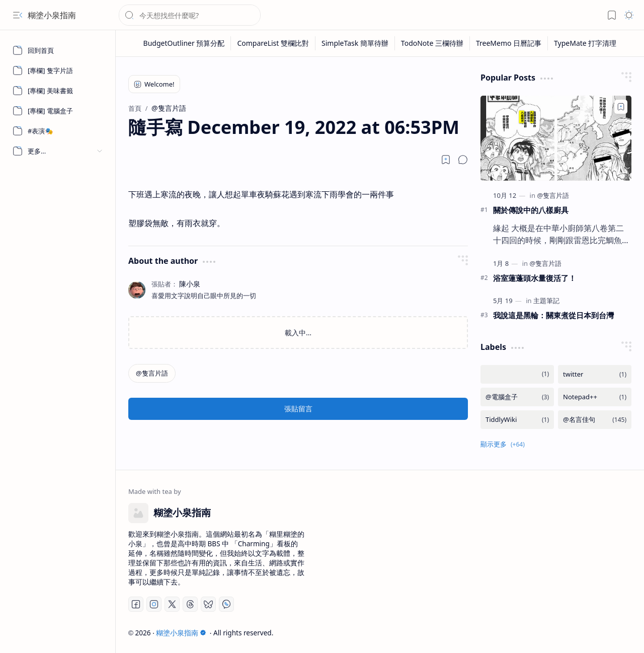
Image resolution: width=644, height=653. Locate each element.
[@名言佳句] (595, 420)
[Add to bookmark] (621, 107)
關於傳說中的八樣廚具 (531, 210)
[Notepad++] (595, 397)
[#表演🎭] (58, 131)
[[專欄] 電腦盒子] (58, 111)
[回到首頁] (58, 50)
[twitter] (595, 374)
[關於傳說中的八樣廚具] (556, 138)
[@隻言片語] (152, 373)
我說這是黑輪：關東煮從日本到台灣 (553, 315)
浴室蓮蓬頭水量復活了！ (535, 278)
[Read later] (446, 160)
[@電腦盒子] (517, 397)
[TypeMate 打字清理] (585, 43)
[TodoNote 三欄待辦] (432, 43)
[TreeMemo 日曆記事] (509, 43)
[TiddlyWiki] (517, 420)
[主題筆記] (546, 301)
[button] (18, 15)
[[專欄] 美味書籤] (58, 91)
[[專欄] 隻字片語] (58, 70)
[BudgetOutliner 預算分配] (184, 43)
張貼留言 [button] (298, 409)
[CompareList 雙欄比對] (273, 43)
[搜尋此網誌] (190, 15)
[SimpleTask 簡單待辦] (355, 43)
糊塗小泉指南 (52, 15)
